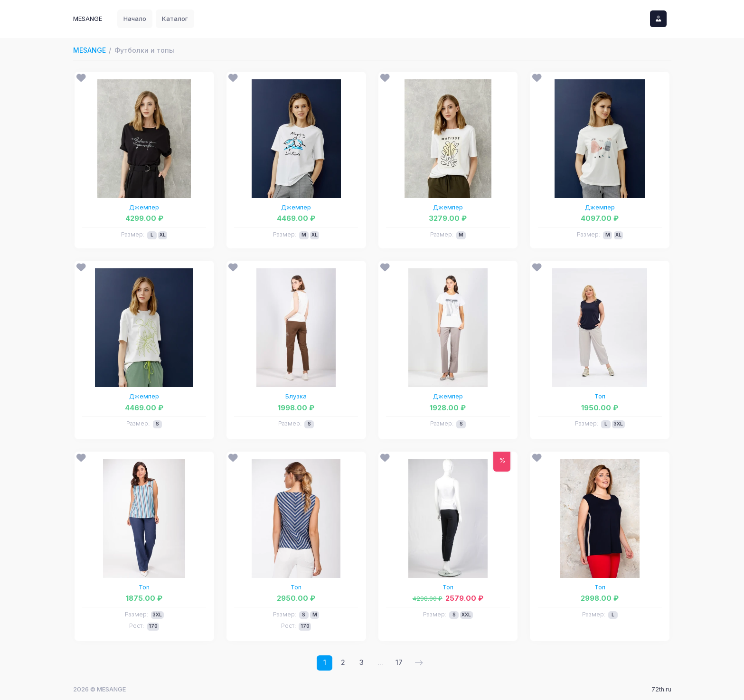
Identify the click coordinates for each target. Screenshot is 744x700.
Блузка (296, 396)
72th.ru (661, 689)
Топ (600, 396)
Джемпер (144, 207)
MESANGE (89, 50)
